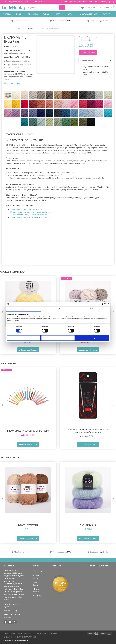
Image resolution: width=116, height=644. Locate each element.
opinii (96, 37)
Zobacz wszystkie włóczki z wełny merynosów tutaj (31, 212)
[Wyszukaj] (62, 8)
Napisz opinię (86, 40)
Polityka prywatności (26, 637)
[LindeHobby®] (13, 7)
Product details (14, 134)
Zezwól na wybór (58, 338)
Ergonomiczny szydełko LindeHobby (28, 431)
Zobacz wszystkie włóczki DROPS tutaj (26, 209)
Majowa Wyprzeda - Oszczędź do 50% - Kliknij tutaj (22, 2)
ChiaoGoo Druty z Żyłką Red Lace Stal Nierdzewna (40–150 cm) (88, 431)
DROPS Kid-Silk (88, 525)
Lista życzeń (89, 8)
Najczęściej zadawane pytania (12, 605)
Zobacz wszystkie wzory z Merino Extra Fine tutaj (30, 217)
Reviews (30, 134)
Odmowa (24, 338)
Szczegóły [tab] (58, 309)
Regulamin (8, 637)
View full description (12, 83)
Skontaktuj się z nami (68, 2)
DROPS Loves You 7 (28, 525)
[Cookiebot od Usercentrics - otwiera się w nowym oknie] (99, 304)
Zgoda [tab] (23, 309)
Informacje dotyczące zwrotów (12, 616)
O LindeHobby (101, 2)
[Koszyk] (107, 7)
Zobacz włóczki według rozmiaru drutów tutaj (29, 215)
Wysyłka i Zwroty (86, 2)
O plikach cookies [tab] (93, 309)
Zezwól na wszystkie (92, 338)
